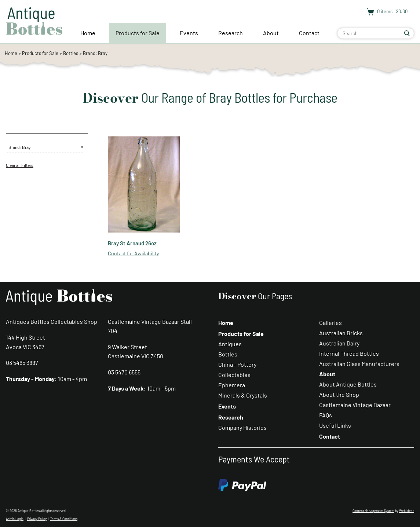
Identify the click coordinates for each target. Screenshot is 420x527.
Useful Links (335, 425)
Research (231, 33)
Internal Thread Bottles (349, 353)
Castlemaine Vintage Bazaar (355, 405)
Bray (26, 147)
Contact (309, 33)
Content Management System (373, 511)
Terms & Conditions (64, 519)
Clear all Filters (20, 165)
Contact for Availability (133, 253)
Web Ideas (407, 511)
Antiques (230, 344)
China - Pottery (237, 364)
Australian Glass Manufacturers (359, 364)
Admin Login (15, 519)
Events (189, 33)
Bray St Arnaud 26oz (132, 243)
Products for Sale (138, 33)
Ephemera (232, 385)
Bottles (71, 53)
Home (88, 33)
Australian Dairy (339, 343)
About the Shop (339, 394)
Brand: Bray (95, 53)
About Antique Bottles (348, 384)
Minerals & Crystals (243, 395)
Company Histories (242, 427)
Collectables (234, 375)
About (271, 33)
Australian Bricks (341, 333)
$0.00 (401, 11)
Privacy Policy (37, 519)
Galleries (330, 323)
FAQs (326, 415)
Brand (14, 147)
